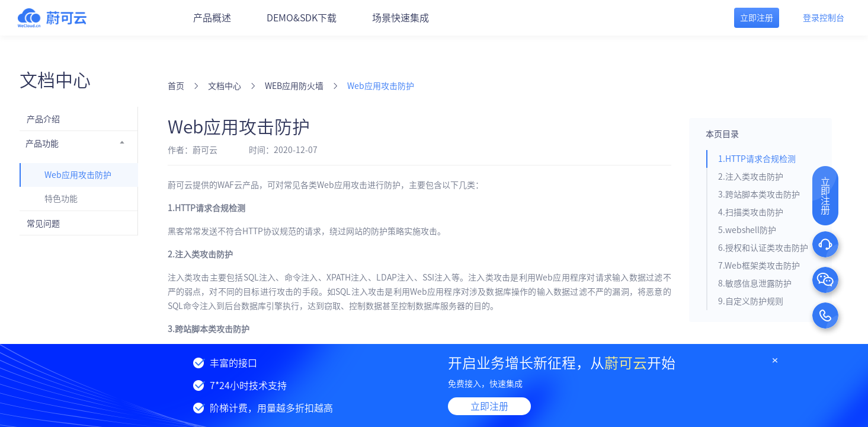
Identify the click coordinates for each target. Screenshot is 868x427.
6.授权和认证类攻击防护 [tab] (763, 248)
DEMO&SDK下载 (302, 18)
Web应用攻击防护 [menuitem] (78, 175)
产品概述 (212, 18)
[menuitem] (79, 119)
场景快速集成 (401, 18)
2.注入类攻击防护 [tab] (751, 177)
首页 (176, 86)
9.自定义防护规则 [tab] (751, 301)
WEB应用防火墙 (294, 86)
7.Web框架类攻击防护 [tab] (759, 266)
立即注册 (489, 406)
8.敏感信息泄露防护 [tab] (755, 283)
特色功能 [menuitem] (61, 199)
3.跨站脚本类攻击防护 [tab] (759, 195)
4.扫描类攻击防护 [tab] (751, 212)
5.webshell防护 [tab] (747, 230)
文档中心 (225, 86)
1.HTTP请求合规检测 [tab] (757, 159)
